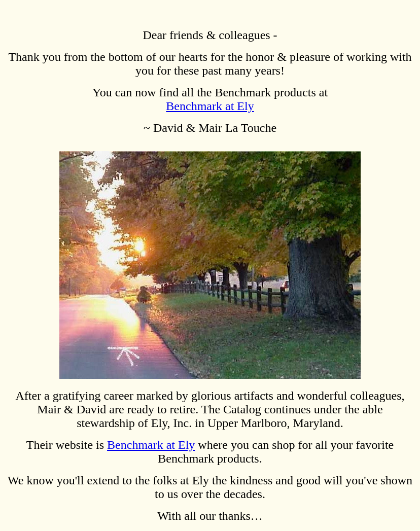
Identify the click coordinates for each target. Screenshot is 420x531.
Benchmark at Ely (210, 106)
